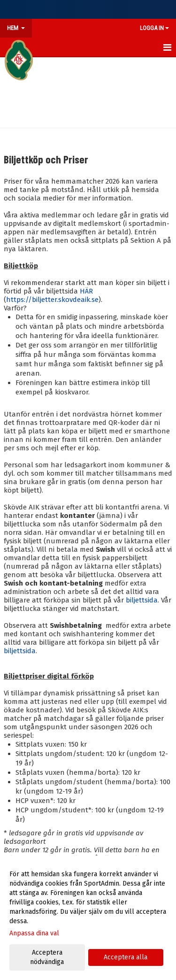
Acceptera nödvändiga (47, 957)
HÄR (86, 291)
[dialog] (88, 918)
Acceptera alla (126, 957)
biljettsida (142, 600)
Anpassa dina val (34, 933)
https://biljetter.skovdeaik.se (52, 300)
